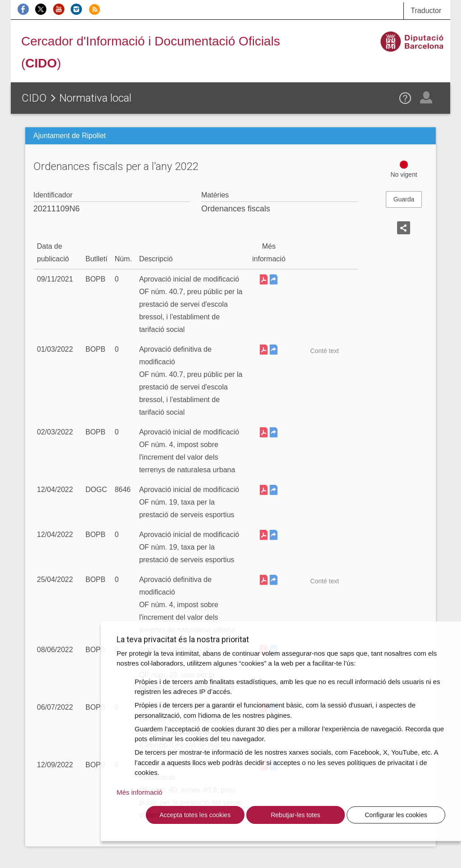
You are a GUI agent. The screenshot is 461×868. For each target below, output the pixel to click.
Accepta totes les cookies (195, 815)
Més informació (140, 792)
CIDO (34, 98)
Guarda (404, 199)
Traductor (426, 11)
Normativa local (95, 98)
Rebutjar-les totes (295, 815)
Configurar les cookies (396, 815)
